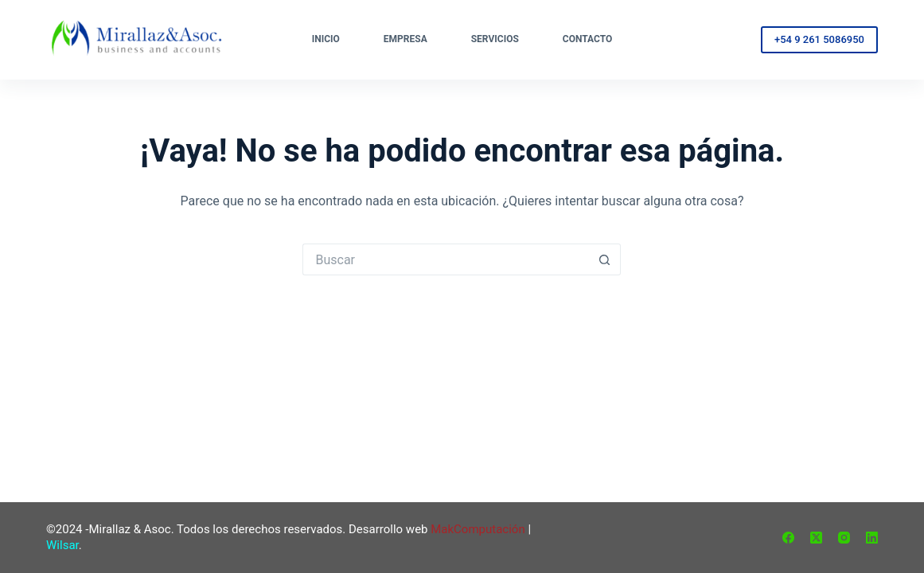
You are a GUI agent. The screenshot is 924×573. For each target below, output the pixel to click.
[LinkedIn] (872, 538)
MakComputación (478, 529)
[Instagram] (844, 538)
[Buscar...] (446, 259)
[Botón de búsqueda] (605, 259)
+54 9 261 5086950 (819, 39)
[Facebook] (788, 538)
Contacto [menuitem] (587, 39)
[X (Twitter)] (816, 538)
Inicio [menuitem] (326, 39)
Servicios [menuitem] (495, 39)
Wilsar (62, 545)
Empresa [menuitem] (405, 39)
